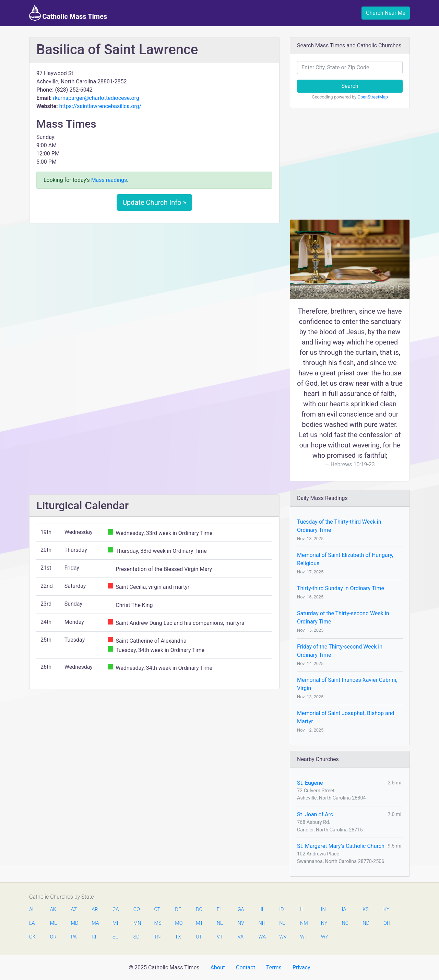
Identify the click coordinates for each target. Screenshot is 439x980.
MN (137, 923)
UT (199, 937)
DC (199, 909)
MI (115, 923)
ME (54, 923)
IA (344, 909)
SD (137, 937)
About (218, 967)
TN (158, 937)
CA (116, 909)
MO (178, 923)
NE (220, 923)
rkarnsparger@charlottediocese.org (96, 98)
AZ (74, 909)
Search (350, 86)
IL (302, 909)
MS (158, 923)
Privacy (301, 967)
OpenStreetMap (373, 97)
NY (324, 923)
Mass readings (109, 180)
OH (387, 923)
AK (53, 909)
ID (281, 909)
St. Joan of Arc (315, 814)
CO (137, 909)
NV (241, 923)
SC (116, 937)
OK (32, 937)
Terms (274, 967)
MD (74, 923)
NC (345, 923)
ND (366, 923)
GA (241, 909)
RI (94, 937)
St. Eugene (310, 783)
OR (53, 937)
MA (95, 923)
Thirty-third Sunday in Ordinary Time (341, 588)
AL (32, 909)
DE (178, 909)
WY (324, 937)
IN (323, 909)
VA (241, 937)
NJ (282, 923)
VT (220, 937)
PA (74, 937)
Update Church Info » (154, 202)
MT (199, 923)
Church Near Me (386, 13)
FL (219, 909)
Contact (246, 967)
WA (262, 937)
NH (262, 923)
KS (366, 909)
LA (32, 923)
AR (95, 909)
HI (261, 909)
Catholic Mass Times (68, 13)
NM (304, 923)
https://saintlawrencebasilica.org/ (100, 106)
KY (387, 909)
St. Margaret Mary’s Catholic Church (341, 846)
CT (157, 909)
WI (303, 937)
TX (178, 937)
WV (283, 937)
